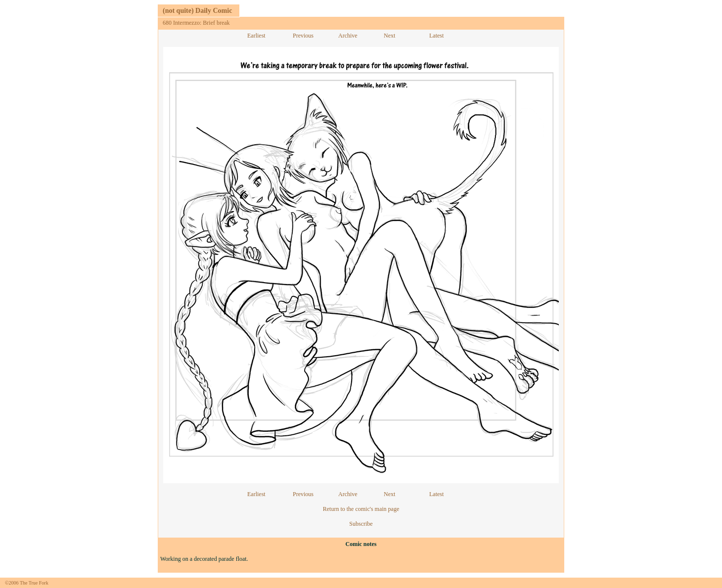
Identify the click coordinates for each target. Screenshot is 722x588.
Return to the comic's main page (361, 509)
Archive (348, 36)
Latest (436, 36)
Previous (303, 36)
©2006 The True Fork (27, 583)
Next (389, 36)
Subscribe (361, 524)
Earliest (256, 36)
